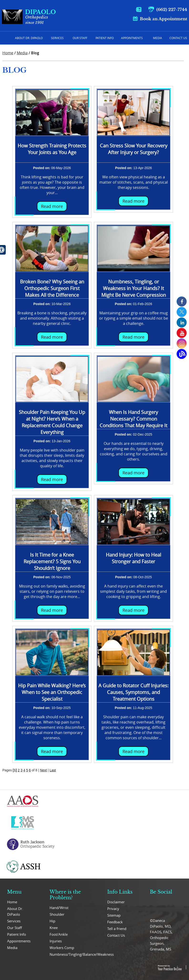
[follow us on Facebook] (182, 302)
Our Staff (80, 38)
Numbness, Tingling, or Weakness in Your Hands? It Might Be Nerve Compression (134, 288)
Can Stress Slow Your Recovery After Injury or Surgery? (134, 149)
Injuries (56, 941)
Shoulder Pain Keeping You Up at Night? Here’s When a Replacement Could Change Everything (52, 422)
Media (158, 38)
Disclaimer (116, 902)
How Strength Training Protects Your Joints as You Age (52, 149)
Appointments (132, 38)
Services (57, 38)
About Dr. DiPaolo (15, 911)
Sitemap (114, 915)
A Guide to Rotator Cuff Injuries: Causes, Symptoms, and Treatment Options (133, 692)
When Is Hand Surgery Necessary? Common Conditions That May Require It (133, 419)
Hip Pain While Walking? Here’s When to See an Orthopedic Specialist (52, 692)
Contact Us (178, 38)
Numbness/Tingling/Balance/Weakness (71, 954)
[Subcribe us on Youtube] (182, 333)
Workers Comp (62, 948)
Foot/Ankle (59, 934)
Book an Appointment (163, 19)
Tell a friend (117, 929)
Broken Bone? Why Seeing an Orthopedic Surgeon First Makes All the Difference (52, 288)
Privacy (113, 909)
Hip (52, 921)
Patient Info (105, 38)
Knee (54, 928)
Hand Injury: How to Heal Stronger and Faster (133, 558)
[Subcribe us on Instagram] (182, 343)
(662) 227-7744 (172, 10)
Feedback (115, 922)
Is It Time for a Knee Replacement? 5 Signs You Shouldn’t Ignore (52, 561)
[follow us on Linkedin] (182, 322)
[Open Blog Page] (182, 354)
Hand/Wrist (59, 908)
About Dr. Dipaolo (29, 38)
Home (6, 38)
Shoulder (57, 914)
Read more (52, 206)
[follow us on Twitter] (182, 312)
